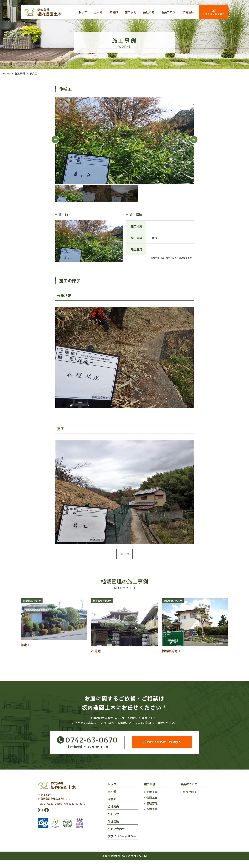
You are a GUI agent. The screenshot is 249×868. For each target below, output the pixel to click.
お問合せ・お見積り (214, 14)
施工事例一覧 (125, 561)
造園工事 (152, 805)
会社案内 (149, 12)
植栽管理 (152, 811)
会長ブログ (168, 12)
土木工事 (152, 799)
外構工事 (152, 817)
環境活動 (188, 12)
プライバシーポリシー (122, 844)
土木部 (98, 12)
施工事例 (131, 12)
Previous (52, 144)
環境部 (114, 12)
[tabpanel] (124, 141)
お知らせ (113, 821)
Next (191, 144)
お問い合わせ (116, 836)
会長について (189, 792)
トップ (83, 12)
